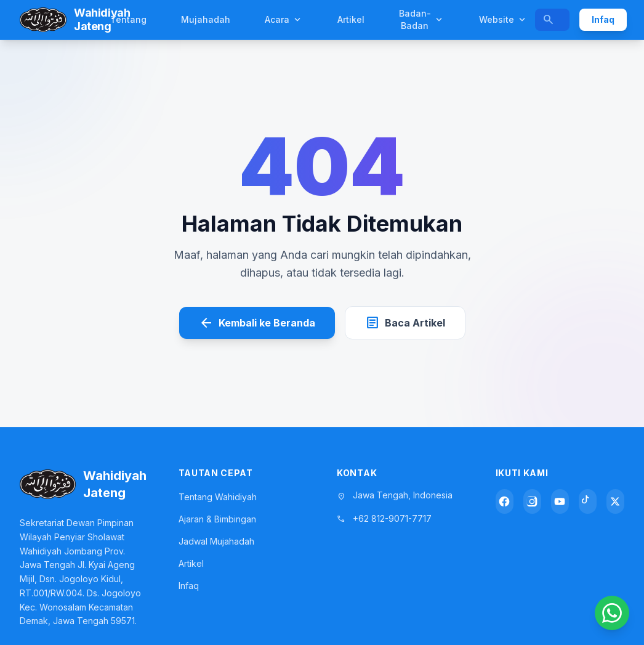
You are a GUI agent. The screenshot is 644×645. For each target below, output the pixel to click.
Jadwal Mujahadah (216, 541)
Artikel (351, 19)
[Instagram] (532, 501)
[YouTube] (560, 501)
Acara (284, 20)
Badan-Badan (422, 19)
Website (503, 20)
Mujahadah (206, 19)
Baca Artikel (405, 323)
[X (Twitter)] (615, 501)
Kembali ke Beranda (257, 323)
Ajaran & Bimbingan (217, 519)
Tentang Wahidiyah (218, 497)
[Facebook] (505, 501)
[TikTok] (588, 501)
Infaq (603, 19)
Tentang (128, 19)
